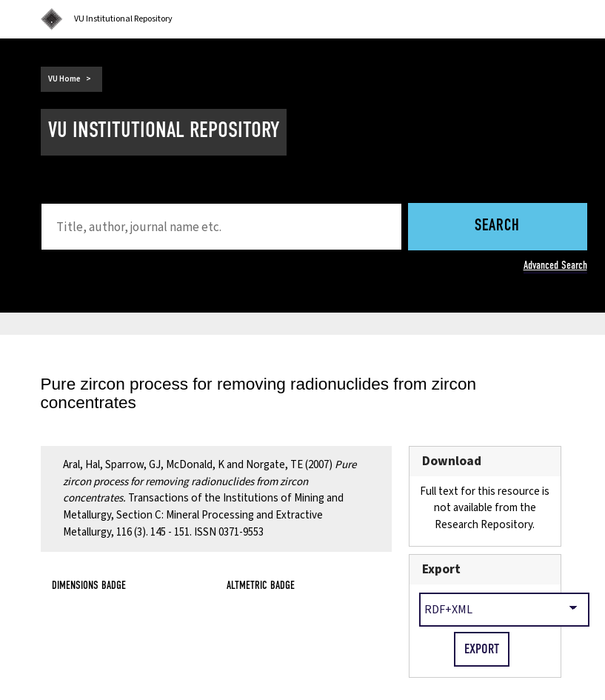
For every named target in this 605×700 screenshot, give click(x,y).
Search (497, 226)
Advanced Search (555, 265)
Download (452, 461)
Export (441, 569)
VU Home (64, 79)
